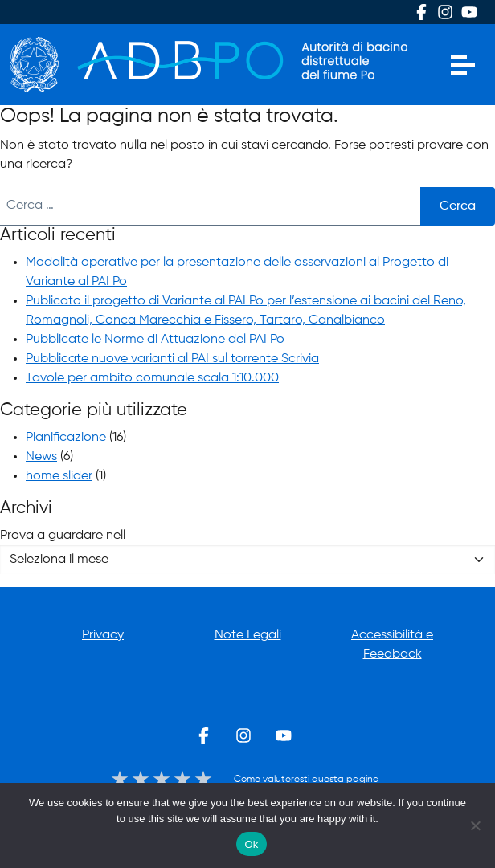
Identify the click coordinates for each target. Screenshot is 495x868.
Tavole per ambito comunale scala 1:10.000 (152, 378)
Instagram (445, 12)
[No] (475, 825)
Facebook (421, 12)
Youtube (469, 12)
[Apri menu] (463, 65)
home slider (59, 476)
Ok (251, 844)
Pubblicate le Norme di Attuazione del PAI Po (155, 340)
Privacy (103, 635)
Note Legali (248, 635)
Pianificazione (66, 438)
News (41, 457)
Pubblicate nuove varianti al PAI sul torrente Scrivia (172, 359)
